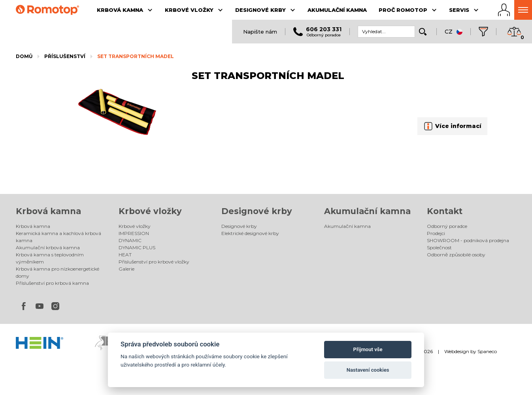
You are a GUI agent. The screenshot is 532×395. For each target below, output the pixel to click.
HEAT (125, 255)
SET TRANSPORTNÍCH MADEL (136, 56)
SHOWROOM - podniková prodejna (468, 240)
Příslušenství (65, 56)
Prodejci (436, 233)
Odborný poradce (447, 226)
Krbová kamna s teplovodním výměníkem (50, 258)
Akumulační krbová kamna (48, 247)
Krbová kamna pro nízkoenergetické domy (58, 272)
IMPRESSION (134, 233)
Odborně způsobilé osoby (456, 255)
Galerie (126, 269)
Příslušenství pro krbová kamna (52, 283)
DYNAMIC (130, 240)
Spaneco (487, 351)
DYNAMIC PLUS (137, 247)
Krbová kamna (48, 211)
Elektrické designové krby (250, 233)
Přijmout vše (368, 349)
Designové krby (257, 211)
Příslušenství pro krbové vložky (154, 262)
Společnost (439, 247)
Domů (24, 56)
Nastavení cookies (368, 370)
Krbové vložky (150, 211)
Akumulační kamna (367, 211)
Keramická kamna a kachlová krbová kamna (58, 237)
